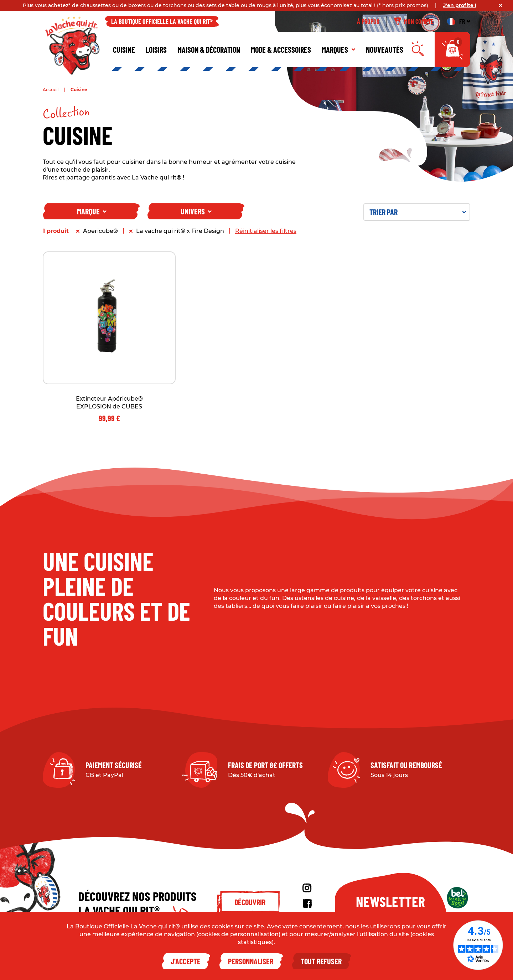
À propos (368, 21)
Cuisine (124, 49)
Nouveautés (385, 49)
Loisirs (156, 49)
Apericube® (100, 231)
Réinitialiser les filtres (266, 231)
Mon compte (414, 21)
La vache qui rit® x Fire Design (180, 231)
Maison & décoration (209, 49)
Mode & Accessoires (281, 49)
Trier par (418, 212)
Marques (338, 49)
